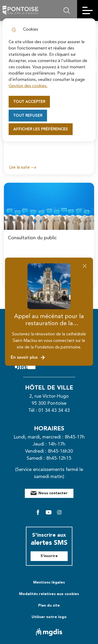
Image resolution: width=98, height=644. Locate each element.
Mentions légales (49, 582)
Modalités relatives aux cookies (49, 594)
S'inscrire (49, 556)
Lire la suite (23, 168)
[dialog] (49, 80)
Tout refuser (28, 116)
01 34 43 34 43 (54, 410)
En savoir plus (28, 357)
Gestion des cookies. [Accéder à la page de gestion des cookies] (28, 86)
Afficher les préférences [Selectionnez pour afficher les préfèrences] (41, 129)
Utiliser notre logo (49, 617)
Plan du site (49, 606)
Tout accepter (29, 102)
